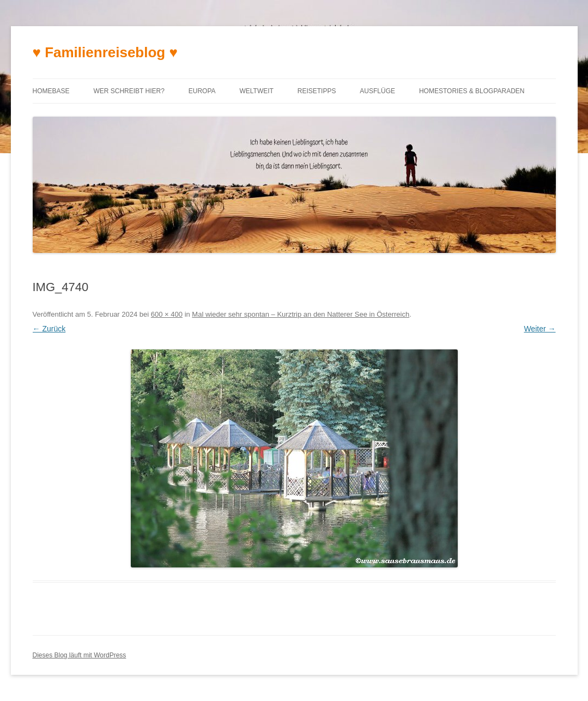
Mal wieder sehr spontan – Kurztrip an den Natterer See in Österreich (301, 314)
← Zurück (49, 329)
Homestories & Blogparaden (472, 91)
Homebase (51, 91)
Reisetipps (317, 91)
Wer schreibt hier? (129, 91)
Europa (202, 91)
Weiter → (539, 329)
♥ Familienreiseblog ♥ (105, 52)
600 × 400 (167, 314)
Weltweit (256, 91)
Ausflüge (377, 91)
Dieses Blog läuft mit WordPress (80, 655)
